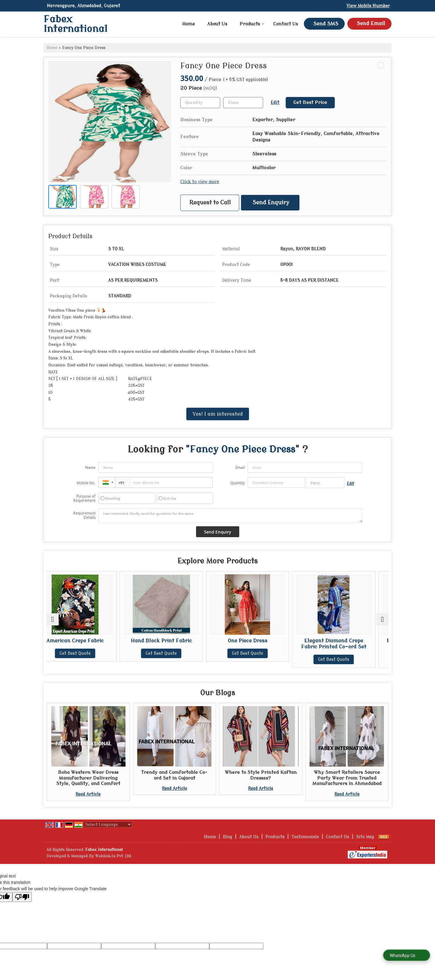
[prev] (53, 619)
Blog (228, 837)
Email (240, 467)
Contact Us (285, 24)
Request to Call (210, 203)
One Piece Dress (261, 641)
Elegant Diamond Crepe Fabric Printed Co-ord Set (347, 644)
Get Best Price (310, 102)
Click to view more (200, 182)
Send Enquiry (271, 203)
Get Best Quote (88, 653)
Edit (275, 103)
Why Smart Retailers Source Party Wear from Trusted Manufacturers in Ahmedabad (347, 778)
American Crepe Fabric (88, 641)
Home (188, 24)
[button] (368, 6)
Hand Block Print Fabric (174, 641)
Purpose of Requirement (84, 498)
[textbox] (243, 103)
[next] (382, 619)
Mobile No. (86, 483)
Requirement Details (84, 515)
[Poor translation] (22, 897)
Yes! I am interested (218, 414)
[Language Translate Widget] (108, 824)
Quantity (237, 483)
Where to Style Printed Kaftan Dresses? (261, 775)
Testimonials (305, 837)
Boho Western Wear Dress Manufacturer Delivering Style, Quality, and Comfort (88, 778)
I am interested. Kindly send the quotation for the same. (230, 515)
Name (90, 467)
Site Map (365, 837)
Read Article (88, 794)
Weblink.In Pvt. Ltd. (113, 856)
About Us (217, 24)
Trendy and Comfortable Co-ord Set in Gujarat (174, 775)
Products (252, 24)
